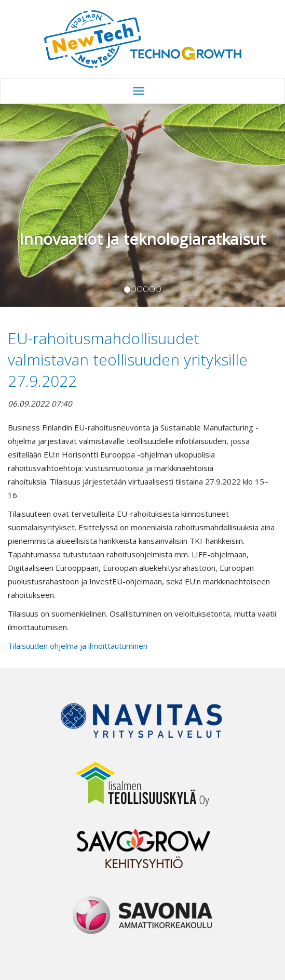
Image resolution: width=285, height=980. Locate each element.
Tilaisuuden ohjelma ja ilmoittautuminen (78, 646)
